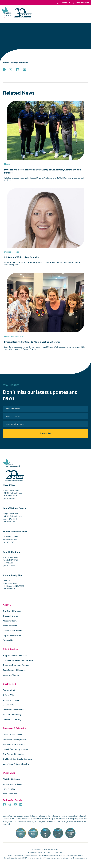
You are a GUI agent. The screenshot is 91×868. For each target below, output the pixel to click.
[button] (88, 13)
